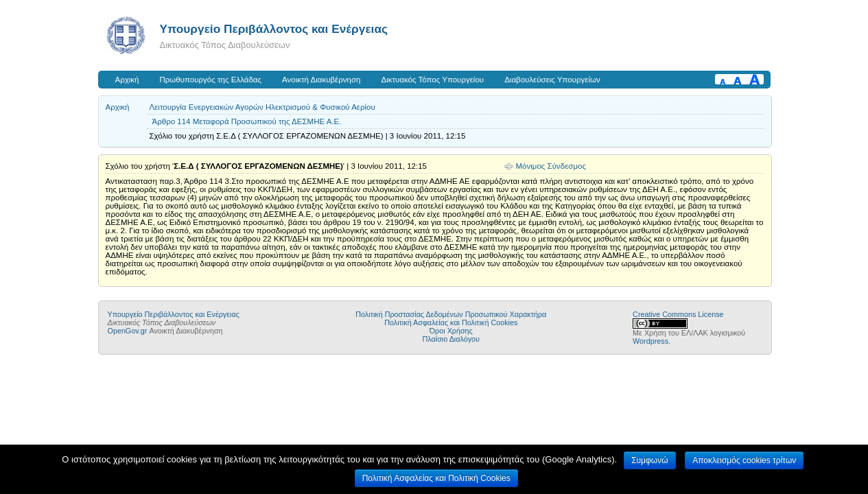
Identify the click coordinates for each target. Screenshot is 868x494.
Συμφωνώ (649, 460)
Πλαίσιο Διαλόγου (451, 339)
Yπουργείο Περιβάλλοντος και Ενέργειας (274, 29)
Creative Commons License (678, 314)
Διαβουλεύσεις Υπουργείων (552, 80)
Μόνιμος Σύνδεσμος (551, 166)
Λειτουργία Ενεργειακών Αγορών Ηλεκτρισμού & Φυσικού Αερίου (262, 107)
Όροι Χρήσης (451, 331)
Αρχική (127, 80)
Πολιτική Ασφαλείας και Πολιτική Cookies (451, 322)
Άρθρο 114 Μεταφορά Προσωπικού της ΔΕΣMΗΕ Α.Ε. (247, 121)
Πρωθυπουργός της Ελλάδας (211, 80)
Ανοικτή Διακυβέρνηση (321, 80)
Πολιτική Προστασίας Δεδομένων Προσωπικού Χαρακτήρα (451, 314)
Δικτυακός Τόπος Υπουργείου (432, 80)
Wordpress (650, 341)
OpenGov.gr (128, 331)
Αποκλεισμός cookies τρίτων (744, 460)
